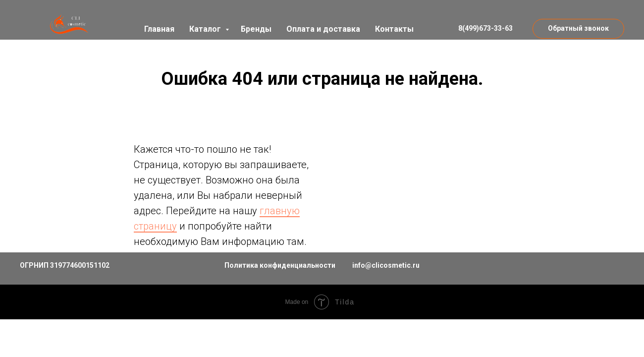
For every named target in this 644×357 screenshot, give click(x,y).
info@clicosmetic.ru (386, 265)
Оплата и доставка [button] (323, 29)
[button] (578, 29)
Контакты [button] (394, 29)
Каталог (206, 29)
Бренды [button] (256, 29)
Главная (159, 29)
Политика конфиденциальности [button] (280, 265)
